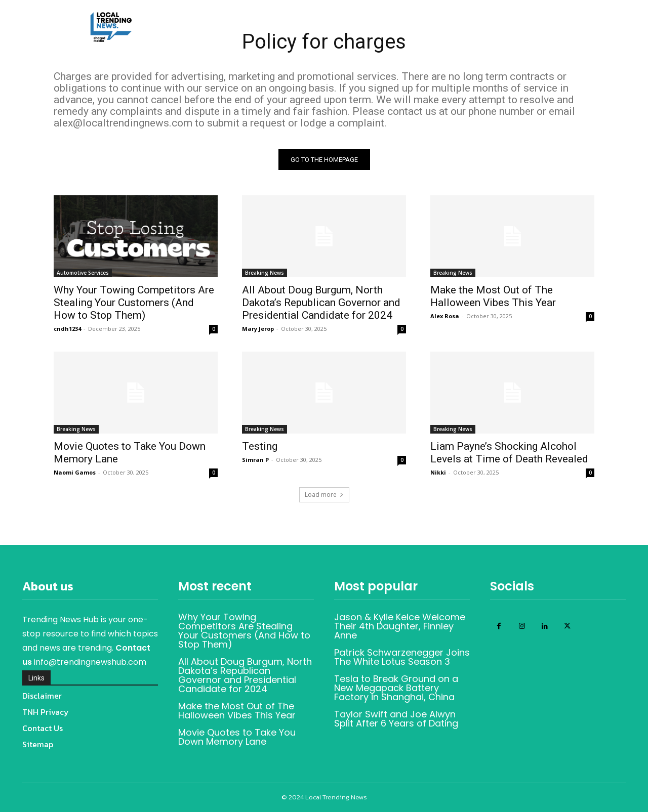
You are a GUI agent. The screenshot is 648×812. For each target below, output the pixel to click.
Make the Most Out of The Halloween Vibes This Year (493, 296)
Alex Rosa (445, 316)
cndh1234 (67, 329)
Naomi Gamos (75, 472)
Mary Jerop (258, 329)
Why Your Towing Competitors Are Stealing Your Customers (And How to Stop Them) (134, 303)
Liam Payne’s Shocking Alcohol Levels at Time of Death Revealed (509, 453)
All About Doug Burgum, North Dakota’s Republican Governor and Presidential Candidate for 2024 (321, 303)
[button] (541, 50)
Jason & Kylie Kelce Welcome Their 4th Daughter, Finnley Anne (400, 626)
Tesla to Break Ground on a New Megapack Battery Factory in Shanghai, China (396, 688)
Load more (324, 495)
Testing (260, 446)
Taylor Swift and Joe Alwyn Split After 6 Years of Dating (396, 719)
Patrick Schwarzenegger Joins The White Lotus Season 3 (402, 657)
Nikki (438, 472)
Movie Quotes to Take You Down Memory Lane (237, 737)
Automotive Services (83, 273)
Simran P (255, 460)
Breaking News (265, 273)
